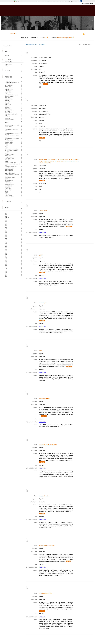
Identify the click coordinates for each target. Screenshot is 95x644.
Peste (6, 94)
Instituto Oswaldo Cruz (9, 81)
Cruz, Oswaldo (8, 98)
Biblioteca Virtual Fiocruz (41, 11)
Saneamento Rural (8, 186)
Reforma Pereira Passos (9, 184)
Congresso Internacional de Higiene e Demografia (12, 134)
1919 (6, 248)
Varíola (6, 124)
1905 (6, 220)
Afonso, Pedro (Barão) (9, 110)
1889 (6, 244)
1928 (6, 260)
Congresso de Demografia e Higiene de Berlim (12, 137)
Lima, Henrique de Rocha (10, 173)
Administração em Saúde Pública (11, 95)
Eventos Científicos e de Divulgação (12, 149)
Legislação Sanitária (9, 169)
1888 (6, 242)
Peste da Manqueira (9, 180)
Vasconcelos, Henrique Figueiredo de (12, 125)
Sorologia (7, 191)
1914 (6, 230)
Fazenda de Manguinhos (9, 154)
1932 (6, 266)
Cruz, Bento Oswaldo (9, 142)
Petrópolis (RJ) (8, 182)
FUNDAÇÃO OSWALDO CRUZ (87, 4)
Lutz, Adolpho (7, 103)
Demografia (7, 145)
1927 (6, 259)
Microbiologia (7, 106)
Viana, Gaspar (8, 194)
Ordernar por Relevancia (32, 44)
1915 (6, 231)
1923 (6, 253)
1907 (6, 212)
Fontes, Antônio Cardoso (9, 159)
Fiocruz (6, 4)
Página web (7, 55)
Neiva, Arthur (7, 118)
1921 (6, 251)
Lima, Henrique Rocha (9, 171)
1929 (6, 262)
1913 (6, 229)
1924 (6, 255)
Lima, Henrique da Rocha (10, 172)
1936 (6, 271)
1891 (6, 238)
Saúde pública (7, 187)
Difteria (6, 146)
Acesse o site (42, 232)
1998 (6, 277)
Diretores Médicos (8, 113)
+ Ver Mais (46, 84)
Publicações (7, 66)
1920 (6, 249)
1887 (6, 241)
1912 (6, 234)
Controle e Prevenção (9, 141)
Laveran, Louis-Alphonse (10, 168)
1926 (6, 258)
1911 (6, 225)
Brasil (18, 1)
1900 (6, 215)
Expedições (7, 100)
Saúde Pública (8, 109)
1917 (6, 237)
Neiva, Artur (7, 176)
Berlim (6, 131)
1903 (6, 227)
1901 (6, 216)
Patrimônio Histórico (9, 84)
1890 (6, 245)
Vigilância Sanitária (8, 195)
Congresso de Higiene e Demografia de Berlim (12, 139)
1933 (6, 267)
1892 (6, 247)
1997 (6, 275)
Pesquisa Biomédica (9, 92)
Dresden (6, 148)
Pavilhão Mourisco (8, 91)
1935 (6, 270)
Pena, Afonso (7, 179)
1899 (6, 226)
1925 (6, 256)
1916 (6, 236)
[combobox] (48, 34)
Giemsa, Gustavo (8, 160)
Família (6, 153)
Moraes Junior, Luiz (8, 88)
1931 (6, 264)
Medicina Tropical (8, 105)
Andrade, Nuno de (8, 127)
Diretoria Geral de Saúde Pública (11, 114)
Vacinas (6, 193)
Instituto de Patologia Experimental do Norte (12, 165)
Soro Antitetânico (8, 190)
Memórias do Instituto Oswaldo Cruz (12, 175)
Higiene (6, 161)
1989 (6, 274)
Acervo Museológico (9, 85)
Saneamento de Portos (9, 120)
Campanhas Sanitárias (9, 96)
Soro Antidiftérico (8, 189)
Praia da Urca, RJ (8, 183)
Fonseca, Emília (8, 156)
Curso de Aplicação (8, 144)
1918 (6, 240)
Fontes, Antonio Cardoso (9, 157)
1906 (6, 213)
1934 (6, 269)
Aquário (6, 128)
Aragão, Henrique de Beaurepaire (11, 129)
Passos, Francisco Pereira (10, 178)
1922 (6, 252)
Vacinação (7, 122)
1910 (6, 222)
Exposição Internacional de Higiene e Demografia (12, 151)
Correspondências (8, 64)
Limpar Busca (24, 38)
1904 (6, 223)
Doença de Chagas (8, 99)
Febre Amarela (8, 117)
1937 (6, 273)
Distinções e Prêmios (9, 89)
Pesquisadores (8, 107)
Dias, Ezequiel (8, 111)
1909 (6, 219)
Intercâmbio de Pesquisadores (11, 167)
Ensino (6, 116)
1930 (6, 263)
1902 (6, 233)
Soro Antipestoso (8, 121)
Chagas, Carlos (8, 87)
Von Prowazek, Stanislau (10, 197)
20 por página (43, 44)
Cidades (6, 132)
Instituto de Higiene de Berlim (10, 163)
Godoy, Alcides (8, 102)
